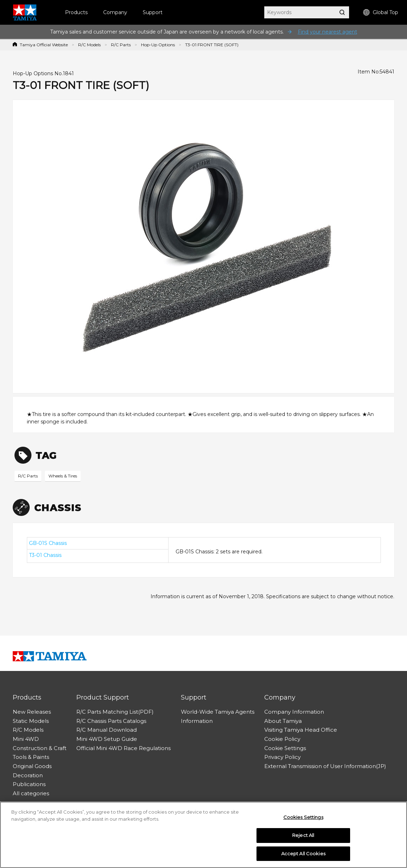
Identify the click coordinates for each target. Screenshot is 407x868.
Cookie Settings (285, 748)
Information (197, 721)
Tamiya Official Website (44, 45)
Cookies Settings (303, 819)
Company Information (294, 712)
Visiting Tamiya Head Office (301, 730)
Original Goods (32, 766)
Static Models (31, 721)
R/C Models (89, 45)
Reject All (303, 837)
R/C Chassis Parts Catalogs (111, 721)
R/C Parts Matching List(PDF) (115, 712)
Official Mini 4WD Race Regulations (123, 748)
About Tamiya (283, 721)
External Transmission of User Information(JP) (325, 766)
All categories (31, 793)
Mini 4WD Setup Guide (107, 739)
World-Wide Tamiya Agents (218, 712)
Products (76, 12)
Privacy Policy (282, 757)
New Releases (32, 712)
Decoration (28, 775)
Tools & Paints (31, 757)
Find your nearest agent (328, 32)
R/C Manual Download (107, 730)
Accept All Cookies (303, 856)
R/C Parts (121, 45)
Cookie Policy (282, 739)
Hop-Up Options (158, 45)
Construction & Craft (40, 748)
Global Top (381, 13)
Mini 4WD (26, 739)
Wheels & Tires (63, 476)
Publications (29, 784)
